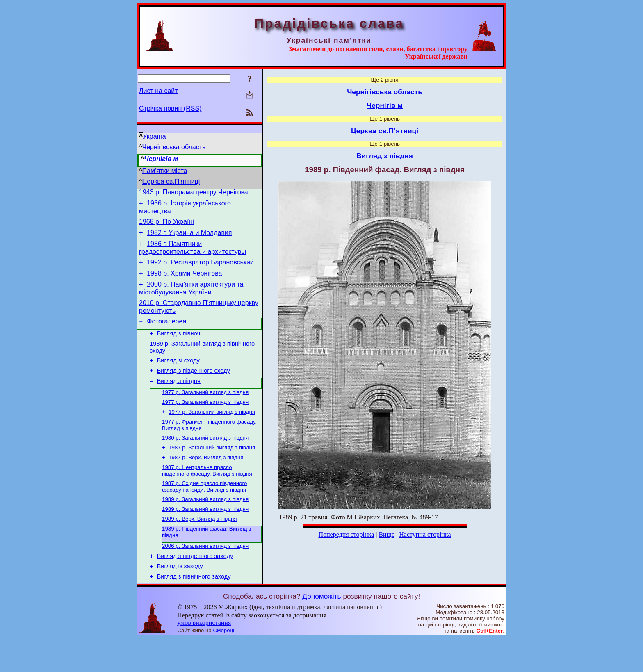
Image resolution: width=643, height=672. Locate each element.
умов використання (204, 656)
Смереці (224, 664)
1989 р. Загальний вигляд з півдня (205, 526)
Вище (386, 534)
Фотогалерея (166, 334)
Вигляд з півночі (179, 347)
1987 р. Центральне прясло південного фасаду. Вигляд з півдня (207, 495)
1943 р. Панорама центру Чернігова (194, 193)
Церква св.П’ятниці (171, 181)
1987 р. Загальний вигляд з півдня (212, 471)
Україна (154, 136)
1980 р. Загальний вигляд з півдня (205, 460)
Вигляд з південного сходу (194, 388)
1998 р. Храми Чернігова (184, 282)
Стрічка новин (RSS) (170, 108)
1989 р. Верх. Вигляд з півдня (199, 547)
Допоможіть (321, 630)
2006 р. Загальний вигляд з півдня (205, 576)
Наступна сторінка (425, 534)
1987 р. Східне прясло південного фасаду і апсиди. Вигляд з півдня (205, 512)
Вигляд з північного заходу (194, 610)
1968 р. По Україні (166, 225)
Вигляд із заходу (180, 599)
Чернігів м (161, 159)
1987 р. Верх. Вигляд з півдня (206, 482)
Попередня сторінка (346, 534)
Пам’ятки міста (165, 171)
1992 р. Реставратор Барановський (200, 270)
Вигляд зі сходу (178, 376)
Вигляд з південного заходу (195, 587)
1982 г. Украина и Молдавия (189, 238)
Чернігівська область (174, 147)
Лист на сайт (158, 91)
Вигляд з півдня (179, 399)
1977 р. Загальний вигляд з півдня (205, 411)
